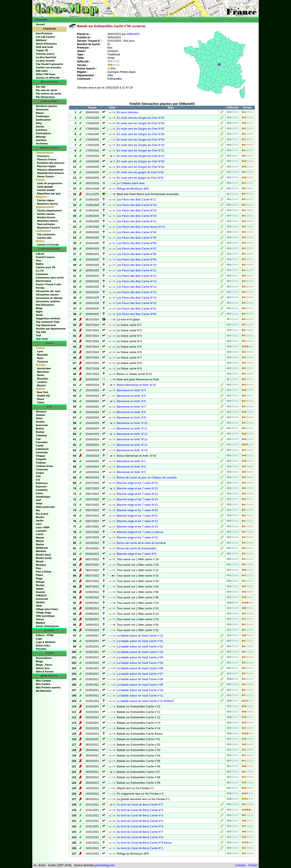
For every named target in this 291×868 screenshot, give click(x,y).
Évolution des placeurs (51, 163)
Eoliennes (42, 483)
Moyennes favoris (48, 204)
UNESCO (41, 595)
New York (43, 392)
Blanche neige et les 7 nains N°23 (137, 527)
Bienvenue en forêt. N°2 (131, 467)
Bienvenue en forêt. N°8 (131, 412)
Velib (39, 606)
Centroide (42, 452)
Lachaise (41, 531)
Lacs (39, 524)
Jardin (40, 521)
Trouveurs (43, 156)
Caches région (46, 200)
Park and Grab (44, 47)
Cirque (40, 473)
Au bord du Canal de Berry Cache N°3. (140, 810)
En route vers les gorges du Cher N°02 (140, 172)
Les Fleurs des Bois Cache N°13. (137, 281)
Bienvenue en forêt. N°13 (132, 439)
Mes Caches (43, 684)
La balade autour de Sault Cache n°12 (140, 636)
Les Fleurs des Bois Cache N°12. (137, 276)
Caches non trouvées (49, 67)
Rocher (40, 585)
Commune (42, 274)
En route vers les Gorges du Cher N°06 (141, 123)
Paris (40, 358)
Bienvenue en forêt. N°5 (131, 396)
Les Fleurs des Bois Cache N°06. (137, 243)
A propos (241, 865)
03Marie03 (133, 34)
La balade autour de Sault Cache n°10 (140, 690)
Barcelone (43, 372)
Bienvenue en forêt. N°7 (131, 407)
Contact (253, 865)
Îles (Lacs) (42, 514)
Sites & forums (45, 672)
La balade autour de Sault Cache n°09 (140, 685)
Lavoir (40, 534)
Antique (41, 415)
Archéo (40, 422)
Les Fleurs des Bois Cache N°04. (137, 232)
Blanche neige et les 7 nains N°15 (137, 505)
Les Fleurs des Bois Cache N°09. (137, 260)
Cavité (40, 446)
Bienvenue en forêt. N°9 (131, 418)
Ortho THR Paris (46, 74)
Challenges (43, 116)
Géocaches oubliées (48, 301)
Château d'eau (44, 466)
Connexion (41, 20)
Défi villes (42, 71)
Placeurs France (47, 159)
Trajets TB (42, 50)
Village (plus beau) (47, 609)
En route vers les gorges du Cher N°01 (140, 178)
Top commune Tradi (48, 322)
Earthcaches (43, 120)
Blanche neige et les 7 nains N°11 (137, 483)
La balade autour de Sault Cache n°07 (140, 674)
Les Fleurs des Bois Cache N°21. (137, 221)
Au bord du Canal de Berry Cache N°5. (140, 821)
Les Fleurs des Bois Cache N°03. (137, 303)
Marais (40, 541)
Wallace (41, 623)
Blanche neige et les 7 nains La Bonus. (140, 532)
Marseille (42, 355)
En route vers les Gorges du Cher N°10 (141, 145)
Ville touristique (45, 616)
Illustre (40, 517)
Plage (39, 578)
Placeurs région (46, 166)
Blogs (39, 661)
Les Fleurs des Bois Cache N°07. (137, 249)
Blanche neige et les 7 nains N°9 (137, 554)
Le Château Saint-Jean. (131, 183)
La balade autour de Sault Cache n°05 (140, 663)
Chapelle (41, 459)
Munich (41, 385)
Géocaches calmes (47, 295)
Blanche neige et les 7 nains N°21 (137, 516)
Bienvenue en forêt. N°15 (132, 450)
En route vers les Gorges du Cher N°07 (141, 129)
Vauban (40, 602)
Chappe (40, 456)
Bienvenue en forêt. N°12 (132, 434)
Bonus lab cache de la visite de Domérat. (142, 543)
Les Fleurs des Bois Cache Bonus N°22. (141, 227)
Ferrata (40, 288)
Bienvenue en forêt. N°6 (131, 401)
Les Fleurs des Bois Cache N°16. (137, 298)
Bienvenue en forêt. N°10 (132, 423)
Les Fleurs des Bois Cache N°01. (137, 309)
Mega (39, 308)
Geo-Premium (44, 33)
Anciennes (42, 109)
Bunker (40, 432)
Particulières (43, 133)
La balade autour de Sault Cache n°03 (140, 652)
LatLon (40, 254)
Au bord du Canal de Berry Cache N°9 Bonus (144, 843)
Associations (44, 658)
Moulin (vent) (44, 558)
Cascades (42, 442)
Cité (38, 476)
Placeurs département (50, 170)
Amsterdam (44, 368)
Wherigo (41, 137)
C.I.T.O (40, 271)
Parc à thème (44, 572)
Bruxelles (43, 379)
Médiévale (42, 548)
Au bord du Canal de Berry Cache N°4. (140, 816)
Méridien (41, 551)
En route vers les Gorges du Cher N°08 (141, 134)
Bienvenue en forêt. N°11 (132, 429)
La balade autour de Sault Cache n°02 (140, 647)
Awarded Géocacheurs (51, 173)
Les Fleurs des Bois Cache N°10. (137, 265)
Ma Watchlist (44, 691)
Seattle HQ (43, 396)
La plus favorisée (46, 57)
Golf (38, 500)
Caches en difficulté (48, 78)
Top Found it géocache (50, 64)
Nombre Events (46, 217)
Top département (46, 325)
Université (42, 599)
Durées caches (46, 214)
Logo (39, 639)
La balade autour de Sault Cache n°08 (140, 679)
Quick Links (43, 645)
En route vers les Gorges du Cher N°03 (141, 161)
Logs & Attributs (46, 642)
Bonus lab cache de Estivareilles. (137, 548)
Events (40, 126)
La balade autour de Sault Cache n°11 (140, 696)
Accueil (40, 24)
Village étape (44, 613)
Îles (38, 510)
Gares (39, 493)
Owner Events (45, 176)
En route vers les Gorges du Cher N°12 (141, 156)
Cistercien (42, 469)
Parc (39, 568)
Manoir (40, 538)
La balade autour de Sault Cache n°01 (140, 641)
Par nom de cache (47, 90)
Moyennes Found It (48, 228)
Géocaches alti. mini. (48, 291)
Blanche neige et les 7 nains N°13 (137, 494)
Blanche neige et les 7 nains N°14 (137, 499)
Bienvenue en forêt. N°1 (131, 461)
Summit (40, 592)
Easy (39, 123)
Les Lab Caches (45, 37)
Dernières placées (47, 106)
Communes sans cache (50, 278)
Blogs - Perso (44, 665)
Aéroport (41, 412)
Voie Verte (42, 339)
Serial (39, 315)
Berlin (41, 375)
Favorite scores (45, 54)
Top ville (41, 332)
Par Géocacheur (45, 97)
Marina (40, 544)
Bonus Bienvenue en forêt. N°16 (136, 385)
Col (38, 480)
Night (39, 312)
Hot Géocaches (45, 305)
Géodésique (43, 497)
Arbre (39, 418)
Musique (41, 565)
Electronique (44, 281)
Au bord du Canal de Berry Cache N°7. (140, 832)
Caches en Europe (48, 245)
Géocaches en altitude (49, 298)
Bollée (40, 264)
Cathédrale (42, 449)
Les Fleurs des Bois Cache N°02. (137, 314)
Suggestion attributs (48, 318)
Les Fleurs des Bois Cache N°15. (137, 292)
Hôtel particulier (45, 507)
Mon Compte (44, 681)
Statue (40, 589)
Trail (39, 335)
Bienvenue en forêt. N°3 (131, 472)
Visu (39, 260)
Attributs (41, 40)
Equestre (41, 486)
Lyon (40, 351)
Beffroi (40, 429)
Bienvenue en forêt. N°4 (131, 390)
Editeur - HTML (45, 635)
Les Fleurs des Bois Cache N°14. (137, 287)
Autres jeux (43, 668)
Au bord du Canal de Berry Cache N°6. (140, 826)
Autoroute (42, 425)
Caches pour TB (45, 267)
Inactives (41, 140)
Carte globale (45, 187)
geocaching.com (104, 865)
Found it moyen (45, 257)
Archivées (42, 144)
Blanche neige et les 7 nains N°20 (137, 510)
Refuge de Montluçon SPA (133, 189)
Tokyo (41, 402)
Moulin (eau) (43, 555)
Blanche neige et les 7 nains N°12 (137, 489)
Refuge (40, 582)
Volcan (40, 619)
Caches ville (44, 238)
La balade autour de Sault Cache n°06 (140, 668)
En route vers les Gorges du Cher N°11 (141, 151)
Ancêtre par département (51, 329)
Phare (39, 575)
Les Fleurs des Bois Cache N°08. (137, 254)
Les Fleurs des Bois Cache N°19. (137, 211)
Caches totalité (46, 190)
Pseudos (41, 649)
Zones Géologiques (48, 626)
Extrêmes (42, 130)
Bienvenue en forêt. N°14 (132, 445)
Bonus (40, 113)
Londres (42, 382)
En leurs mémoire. (128, 112)
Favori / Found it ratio (49, 284)
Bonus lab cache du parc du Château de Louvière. (147, 478)
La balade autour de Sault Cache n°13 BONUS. (146, 701)
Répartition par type (49, 193)
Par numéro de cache (49, 94)
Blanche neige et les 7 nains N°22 (137, 521)
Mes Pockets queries (48, 687)
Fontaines (42, 490)
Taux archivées (46, 224)
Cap (38, 439)
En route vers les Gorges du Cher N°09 (141, 140)
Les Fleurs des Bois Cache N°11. (137, 270)
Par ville (41, 87)
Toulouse (43, 362)
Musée (40, 561)
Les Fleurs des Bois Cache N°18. (137, 205)
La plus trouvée (45, 61)
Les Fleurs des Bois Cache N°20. (137, 216)
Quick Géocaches (46, 44)
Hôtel (39, 503)
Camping (41, 435)
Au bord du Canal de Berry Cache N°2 (140, 805)
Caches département (49, 211)
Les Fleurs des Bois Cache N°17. (137, 200)
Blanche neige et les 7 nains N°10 (137, 538)
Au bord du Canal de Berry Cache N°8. (140, 837)
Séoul (40, 399)
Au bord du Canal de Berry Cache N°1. (140, 848)
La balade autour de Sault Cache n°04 (140, 657)
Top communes (46, 234)
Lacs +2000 (43, 527)
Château (41, 463)
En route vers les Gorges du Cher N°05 (141, 118)
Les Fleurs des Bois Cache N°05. (137, 238)
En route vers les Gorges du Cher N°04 (141, 167)
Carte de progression (50, 183)
